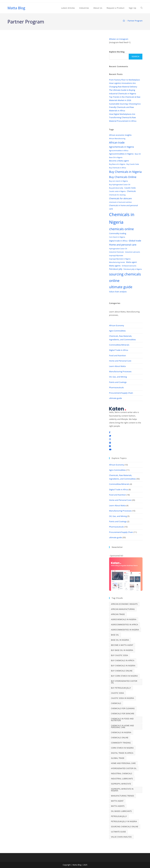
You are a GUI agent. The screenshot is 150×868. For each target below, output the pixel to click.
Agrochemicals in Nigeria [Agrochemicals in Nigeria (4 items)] (122, 147)
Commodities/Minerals (119, 345)
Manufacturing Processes (120, 371)
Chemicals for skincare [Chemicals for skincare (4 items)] (120, 198)
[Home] (124, 21)
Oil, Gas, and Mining (118, 377)
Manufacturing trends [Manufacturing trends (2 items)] (117, 262)
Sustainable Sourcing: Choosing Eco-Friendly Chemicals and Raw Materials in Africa (125, 107)
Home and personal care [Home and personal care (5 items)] (123, 245)
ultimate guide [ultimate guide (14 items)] (121, 287)
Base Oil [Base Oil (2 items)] (138, 154)
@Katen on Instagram (119, 39)
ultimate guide (116, 398)
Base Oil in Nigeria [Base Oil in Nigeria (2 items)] (116, 157)
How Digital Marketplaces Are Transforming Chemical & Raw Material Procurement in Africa (123, 117)
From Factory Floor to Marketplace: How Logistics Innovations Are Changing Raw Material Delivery (125, 83)
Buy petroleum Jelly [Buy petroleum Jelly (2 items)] (116, 188)
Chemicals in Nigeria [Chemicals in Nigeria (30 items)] (122, 218)
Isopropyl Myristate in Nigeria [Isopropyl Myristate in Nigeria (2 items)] (120, 259)
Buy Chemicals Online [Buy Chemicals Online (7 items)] (123, 177)
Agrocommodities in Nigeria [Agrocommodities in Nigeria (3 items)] (121, 154)
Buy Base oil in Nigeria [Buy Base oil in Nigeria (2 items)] (117, 164)
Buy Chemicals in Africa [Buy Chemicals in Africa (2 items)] (118, 168)
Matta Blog (16, 8)
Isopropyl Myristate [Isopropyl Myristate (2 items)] (116, 256)
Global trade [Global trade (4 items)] (135, 241)
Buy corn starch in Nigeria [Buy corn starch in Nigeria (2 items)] (119, 181)
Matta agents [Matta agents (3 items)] (115, 266)
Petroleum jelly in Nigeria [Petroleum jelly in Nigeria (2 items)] (133, 269)
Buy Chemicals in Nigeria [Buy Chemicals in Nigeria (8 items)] (125, 172)
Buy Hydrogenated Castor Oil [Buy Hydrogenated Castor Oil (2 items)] (120, 185)
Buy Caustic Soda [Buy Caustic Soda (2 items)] (133, 164)
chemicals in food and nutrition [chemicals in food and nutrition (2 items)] (120, 202)
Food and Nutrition (118, 355)
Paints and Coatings (118, 382)
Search (136, 57)
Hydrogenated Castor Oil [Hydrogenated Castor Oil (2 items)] (118, 249)
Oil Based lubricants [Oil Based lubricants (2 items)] (129, 266)
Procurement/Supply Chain (121, 393)
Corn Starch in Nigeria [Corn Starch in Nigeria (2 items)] (117, 237)
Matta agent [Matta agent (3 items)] (131, 262)
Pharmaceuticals (116, 387)
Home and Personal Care (120, 361)
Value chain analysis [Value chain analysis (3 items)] (118, 292)
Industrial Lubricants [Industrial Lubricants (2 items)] (133, 252)
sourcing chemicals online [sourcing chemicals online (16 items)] (125, 277)
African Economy (117, 325)
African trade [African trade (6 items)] (117, 142)
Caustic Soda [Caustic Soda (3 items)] (130, 188)
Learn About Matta (117, 366)
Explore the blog (117, 52)
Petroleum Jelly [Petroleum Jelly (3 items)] (116, 269)
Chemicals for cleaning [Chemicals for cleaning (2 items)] (117, 195)
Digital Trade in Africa (119, 350)
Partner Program (135, 21)
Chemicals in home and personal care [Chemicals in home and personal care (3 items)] (123, 207)
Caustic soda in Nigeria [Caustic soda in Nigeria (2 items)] (117, 191)
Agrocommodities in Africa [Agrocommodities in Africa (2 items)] (119, 151)
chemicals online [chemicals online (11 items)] (122, 229)
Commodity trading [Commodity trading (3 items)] (118, 233)
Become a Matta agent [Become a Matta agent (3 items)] (119, 161)
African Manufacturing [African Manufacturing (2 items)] (117, 139)
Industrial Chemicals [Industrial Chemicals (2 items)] (116, 252)
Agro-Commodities (117, 331)
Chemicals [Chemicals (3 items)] (131, 191)
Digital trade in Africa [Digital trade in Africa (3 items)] (118, 241)
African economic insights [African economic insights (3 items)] (120, 135)
